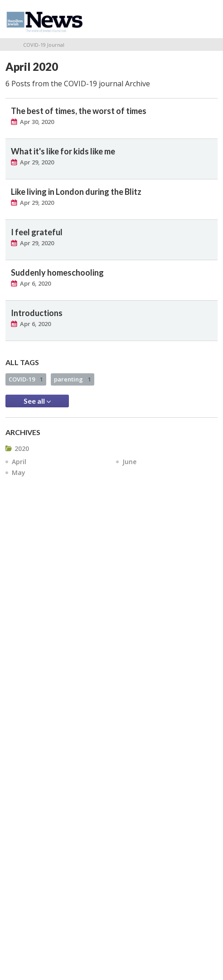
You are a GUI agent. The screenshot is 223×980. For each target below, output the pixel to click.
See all (37, 401)
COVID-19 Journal (44, 45)
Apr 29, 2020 (37, 162)
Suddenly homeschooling (57, 272)
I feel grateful (37, 232)
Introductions (37, 313)
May (19, 473)
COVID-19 (26, 379)
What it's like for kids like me (63, 151)
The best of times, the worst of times (79, 111)
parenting (73, 379)
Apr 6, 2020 (35, 283)
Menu (207, 19)
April (19, 462)
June (129, 462)
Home (9, 45)
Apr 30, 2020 (37, 122)
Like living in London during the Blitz (76, 192)
